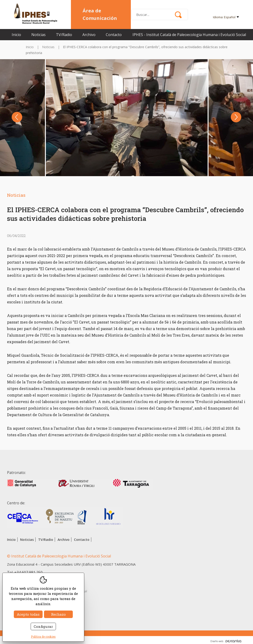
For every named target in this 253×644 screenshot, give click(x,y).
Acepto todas (28, 614)
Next (236, 117)
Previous (17, 117)
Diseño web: (226, 641)
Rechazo (58, 614)
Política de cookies (43, 637)
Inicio (16, 35)
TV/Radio (64, 35)
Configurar (43, 626)
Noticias (38, 35)
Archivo (89, 35)
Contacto (114, 35)
